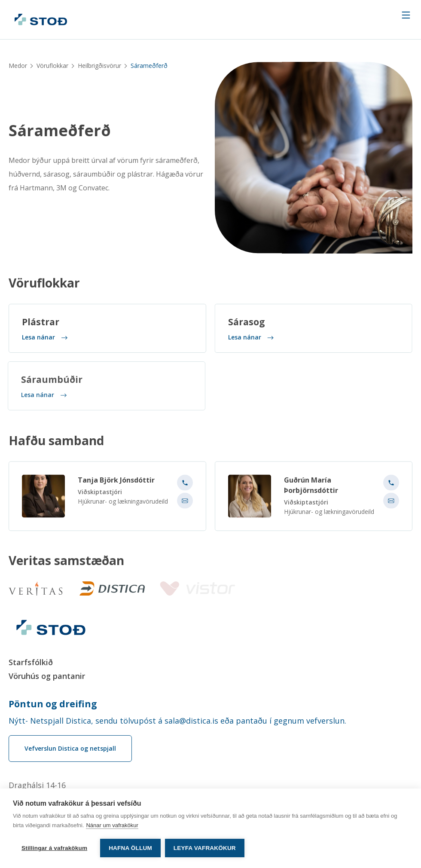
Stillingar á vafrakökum (54, 848)
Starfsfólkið (31, 662)
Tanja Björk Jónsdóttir (116, 483)
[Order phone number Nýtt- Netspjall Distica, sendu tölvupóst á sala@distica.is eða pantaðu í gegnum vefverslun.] (210, 721)
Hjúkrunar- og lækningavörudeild (123, 504)
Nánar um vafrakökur (112, 825)
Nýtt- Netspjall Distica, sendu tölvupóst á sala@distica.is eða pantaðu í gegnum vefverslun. (177, 721)
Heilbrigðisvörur (99, 66)
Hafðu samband (56, 443)
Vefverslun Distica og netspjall (70, 748)
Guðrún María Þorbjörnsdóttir (311, 488)
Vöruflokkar (52, 66)
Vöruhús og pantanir (47, 676)
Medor (18, 66)
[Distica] (110, 588)
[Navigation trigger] (406, 15)
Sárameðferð (60, 131)
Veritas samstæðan (66, 561)
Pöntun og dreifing (53, 704)
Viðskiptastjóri (100, 495)
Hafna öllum (130, 848)
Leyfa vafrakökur (205, 848)
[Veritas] (35, 588)
